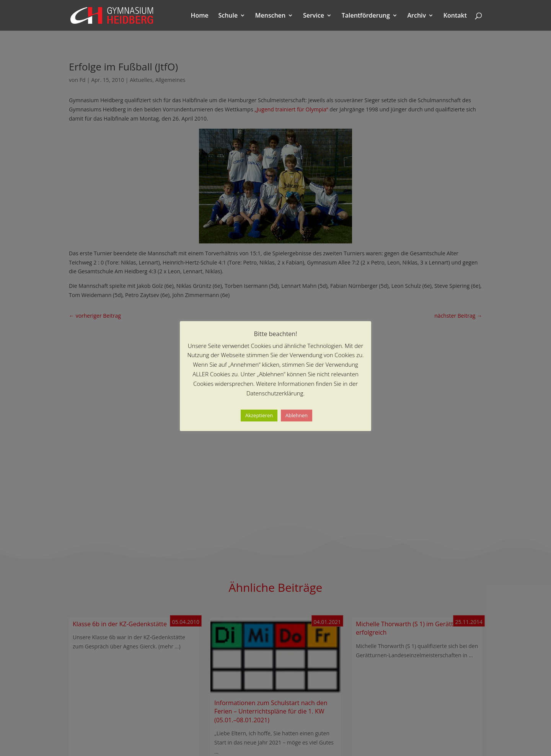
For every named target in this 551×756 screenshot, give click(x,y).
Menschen (270, 16)
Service (314, 16)
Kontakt (455, 16)
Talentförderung (366, 16)
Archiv (417, 16)
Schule (228, 16)
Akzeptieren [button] (259, 415)
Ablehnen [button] (297, 415)
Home (200, 16)
